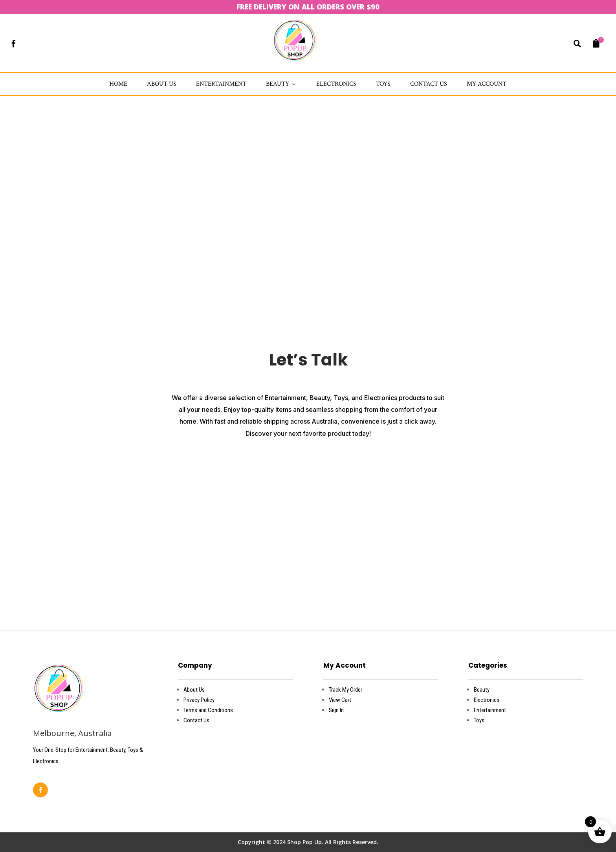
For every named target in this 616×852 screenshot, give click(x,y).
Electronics (336, 84)
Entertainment (221, 84)
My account (487, 84)
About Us (194, 690)
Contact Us (429, 84)
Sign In (336, 710)
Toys (383, 84)
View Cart (340, 700)
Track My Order (346, 690)
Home (118, 84)
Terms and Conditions (208, 710)
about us (162, 84)
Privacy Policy (199, 700)
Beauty (281, 84)
